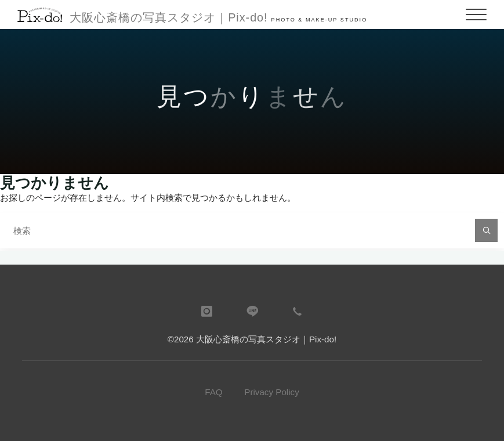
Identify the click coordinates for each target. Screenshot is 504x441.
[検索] (487, 230)
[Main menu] (476, 15)
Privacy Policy (272, 392)
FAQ (213, 392)
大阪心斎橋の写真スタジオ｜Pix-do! (168, 17)
